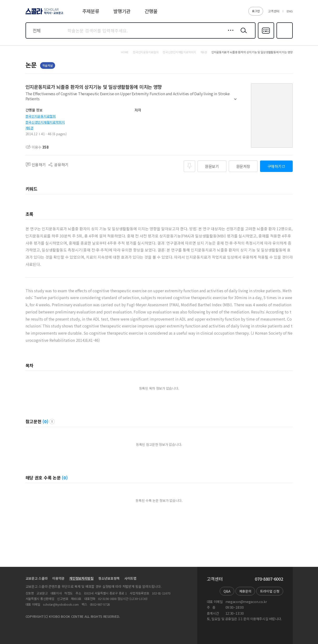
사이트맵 (130, 578)
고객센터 (274, 11)
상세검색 (229, 34)
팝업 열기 (52, 422)
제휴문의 (245, 591)
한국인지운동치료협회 (41, 116)
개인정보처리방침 (81, 578)
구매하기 (274, 166)
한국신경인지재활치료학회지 (45, 122)
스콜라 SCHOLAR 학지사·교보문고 (44, 14)
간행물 (151, 11)
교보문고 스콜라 (37, 578)
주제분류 (91, 11)
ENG (290, 11)
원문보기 (212, 166)
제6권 (29, 128)
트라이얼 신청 (270, 591)
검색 (243, 34)
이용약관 (58, 578)
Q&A (227, 591)
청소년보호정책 (109, 578)
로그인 (256, 11)
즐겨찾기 (284, 38)
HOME (125, 52)
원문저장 (243, 166)
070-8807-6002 (269, 579)
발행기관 (122, 11)
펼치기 (235, 101)
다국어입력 (266, 38)
